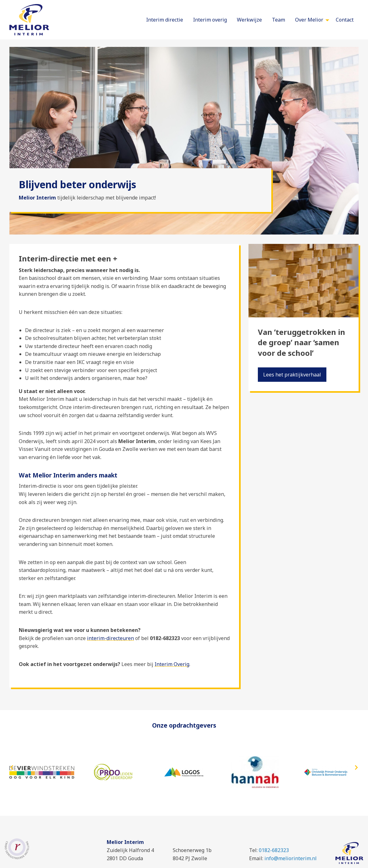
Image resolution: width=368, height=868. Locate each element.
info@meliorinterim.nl (291, 858)
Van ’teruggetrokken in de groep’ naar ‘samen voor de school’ (302, 342)
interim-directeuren (110, 638)
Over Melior (309, 20)
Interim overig (210, 20)
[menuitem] (165, 20)
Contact (345, 20)
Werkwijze (249, 20)
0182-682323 (274, 850)
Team (279, 20)
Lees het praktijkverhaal (292, 375)
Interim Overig (172, 664)
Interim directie (165, 20)
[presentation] (12, 768)
